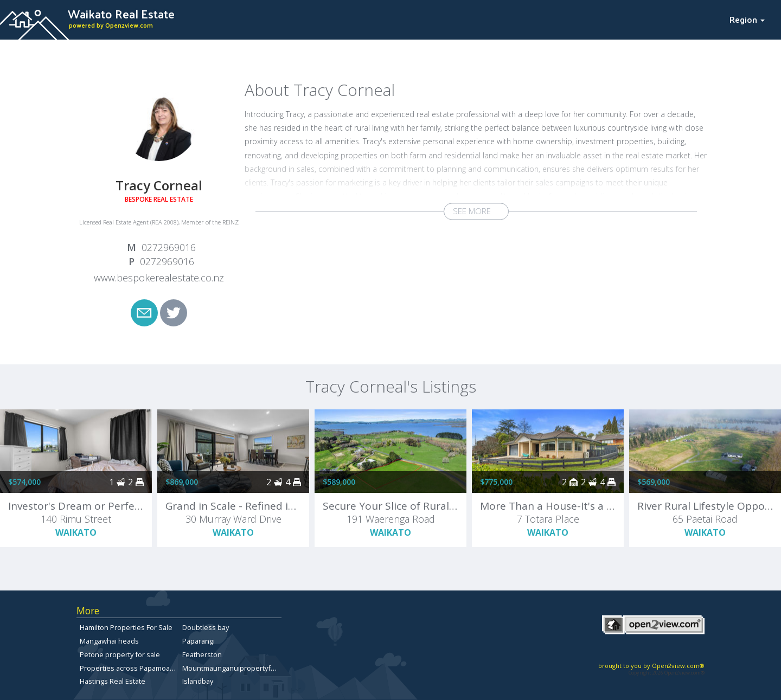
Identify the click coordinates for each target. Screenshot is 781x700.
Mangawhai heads (109, 641)
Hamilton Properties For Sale (126, 627)
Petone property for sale (120, 654)
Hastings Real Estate (113, 681)
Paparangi (199, 641)
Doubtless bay (206, 627)
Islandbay (198, 681)
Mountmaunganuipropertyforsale (237, 668)
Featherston (202, 654)
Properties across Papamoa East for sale (146, 668)
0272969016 (169, 247)
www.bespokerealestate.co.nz (159, 278)
